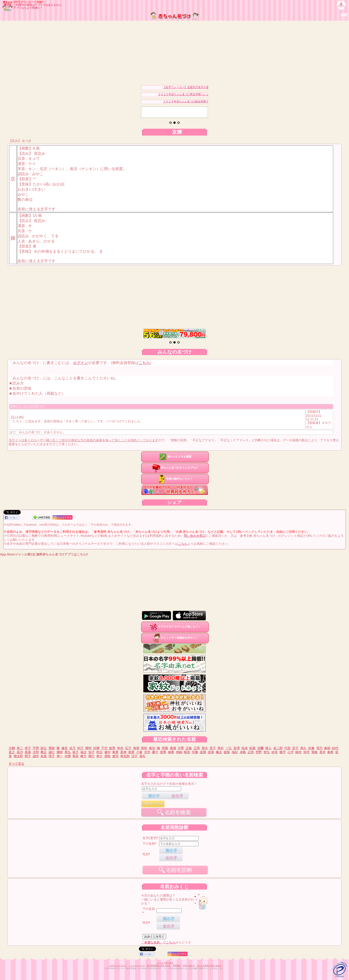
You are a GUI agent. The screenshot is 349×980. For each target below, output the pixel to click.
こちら (144, 363)
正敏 (189, 748)
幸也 (120, 748)
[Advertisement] (174, 52)
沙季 (181, 748)
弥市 (306, 752)
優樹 (60, 752)
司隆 (195, 752)
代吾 (288, 748)
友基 (44, 756)
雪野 (259, 752)
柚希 (171, 752)
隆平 (283, 752)
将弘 (68, 752)
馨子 (155, 752)
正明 (197, 748)
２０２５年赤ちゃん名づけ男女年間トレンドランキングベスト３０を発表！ (206, 94)
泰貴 (115, 752)
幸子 (28, 748)
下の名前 (149, 844)
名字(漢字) (150, 838)
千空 (104, 748)
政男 (112, 748)
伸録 (179, 752)
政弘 (44, 748)
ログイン (81, 363)
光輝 (68, 756)
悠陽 (165, 748)
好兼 (311, 748)
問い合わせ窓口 (195, 536)
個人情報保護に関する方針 (159, 966)
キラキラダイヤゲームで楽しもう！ (175, 627)
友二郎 (278, 748)
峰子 (83, 756)
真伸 (123, 752)
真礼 (142, 756)
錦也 (298, 752)
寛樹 (52, 748)
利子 (80, 748)
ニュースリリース (137, 966)
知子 (91, 752)
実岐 (315, 752)
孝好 (221, 748)
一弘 (229, 748)
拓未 (245, 748)
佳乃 (72, 748)
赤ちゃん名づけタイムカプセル (175, 468)
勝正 (44, 752)
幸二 (20, 748)
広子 (128, 748)
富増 (237, 748)
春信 (152, 748)
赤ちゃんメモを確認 (175, 457)
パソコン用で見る (165, 963)
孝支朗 (125, 756)
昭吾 (187, 752)
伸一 (60, 756)
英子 (213, 748)
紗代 (335, 748)
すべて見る (16, 764)
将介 (99, 756)
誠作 (36, 756)
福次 (83, 752)
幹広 (99, 752)
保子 (75, 752)
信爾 (260, 748)
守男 (36, 748)
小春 (139, 752)
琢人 (268, 748)
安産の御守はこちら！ (175, 479)
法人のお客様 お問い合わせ (209, 966)
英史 (323, 752)
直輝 (203, 752)
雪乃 (319, 748)
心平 (291, 752)
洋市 (147, 752)
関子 (28, 756)
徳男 (163, 752)
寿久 (303, 748)
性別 (146, 854)
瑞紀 (235, 752)
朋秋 (108, 756)
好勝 (96, 748)
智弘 (267, 752)
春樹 (327, 748)
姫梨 (227, 752)
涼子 (134, 756)
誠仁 (52, 752)
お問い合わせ (189, 966)
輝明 (88, 748)
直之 (12, 752)
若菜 (211, 752)
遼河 (115, 756)
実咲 (144, 748)
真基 (28, 752)
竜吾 (75, 756)
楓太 (219, 752)
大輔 (12, 748)
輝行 (91, 756)
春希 (330, 752)
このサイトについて (118, 966)
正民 (251, 752)
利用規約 (177, 966)
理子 (52, 756)
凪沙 (20, 752)
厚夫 (205, 748)
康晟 (173, 748)
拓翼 (252, 748)
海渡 (136, 748)
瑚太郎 (18, 756)
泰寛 (131, 752)
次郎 (36, 752)
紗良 (275, 752)
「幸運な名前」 (152, 942)
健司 (108, 752)
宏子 (295, 748)
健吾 (65, 748)
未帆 (243, 752)
